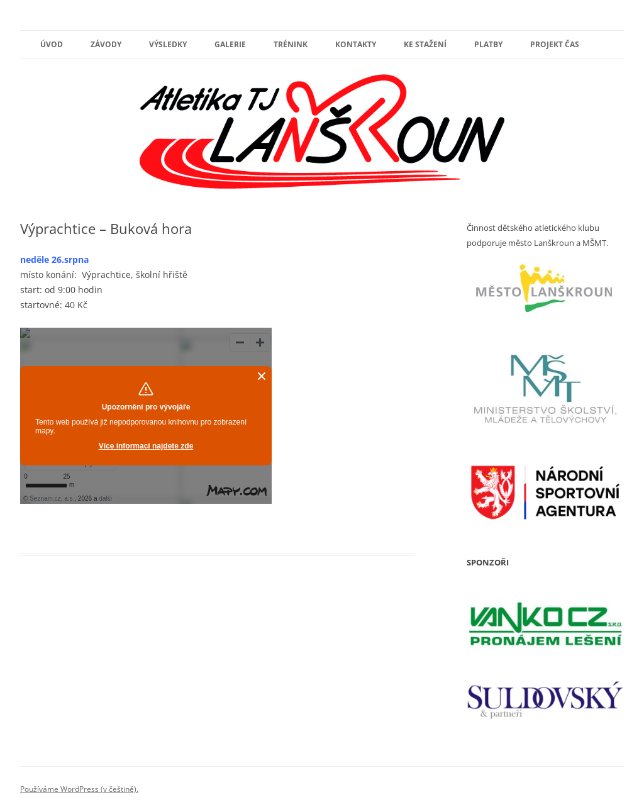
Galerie (230, 44)
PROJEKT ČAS (555, 44)
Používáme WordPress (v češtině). (79, 789)
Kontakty (356, 44)
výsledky (168, 44)
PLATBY (488, 44)
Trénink (291, 44)
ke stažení (425, 44)
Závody (106, 44)
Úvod (52, 44)
